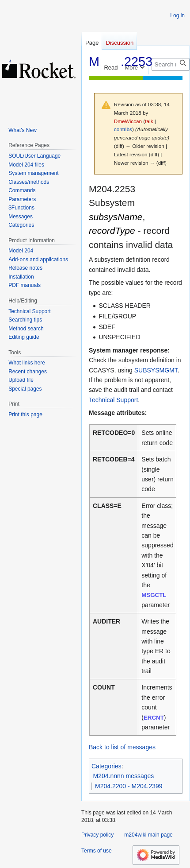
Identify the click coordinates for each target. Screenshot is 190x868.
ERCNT (154, 718)
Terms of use (97, 851)
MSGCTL (154, 595)
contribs (123, 129)
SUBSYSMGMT (156, 370)
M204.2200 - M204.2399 (129, 786)
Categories (106, 766)
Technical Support (113, 400)
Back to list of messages (122, 747)
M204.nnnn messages (124, 776)
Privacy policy (97, 835)
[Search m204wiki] (171, 64)
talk (149, 121)
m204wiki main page (148, 835)
